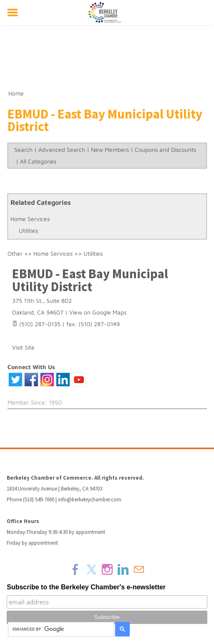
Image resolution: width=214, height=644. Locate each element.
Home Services (30, 219)
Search (23, 150)
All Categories (38, 161)
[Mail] (139, 569)
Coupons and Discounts (165, 150)
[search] (60, 629)
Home (16, 93)
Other (15, 253)
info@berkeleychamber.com (90, 499)
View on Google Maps (98, 312)
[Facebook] (76, 569)
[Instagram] (107, 569)
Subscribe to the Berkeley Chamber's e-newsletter (86, 587)
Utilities (28, 230)
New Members (110, 150)
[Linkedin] (123, 569)
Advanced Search (62, 150)
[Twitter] (91, 569)
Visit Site (23, 347)
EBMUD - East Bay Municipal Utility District (90, 280)
